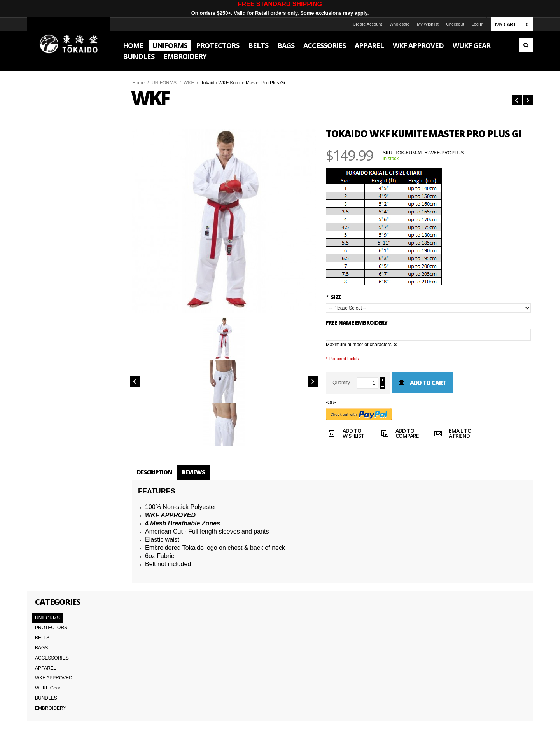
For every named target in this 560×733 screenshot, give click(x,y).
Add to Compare (404, 434)
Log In (473, 24)
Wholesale (395, 24)
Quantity (346, 383)
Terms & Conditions (54, 670)
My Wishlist (423, 24)
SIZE (338, 297)
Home (143, 83)
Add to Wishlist (350, 434)
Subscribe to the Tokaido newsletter (416, 659)
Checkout (450, 24)
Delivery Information (54, 678)
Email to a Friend (457, 434)
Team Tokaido (48, 661)
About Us (43, 653)
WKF (193, 83)
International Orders (54, 687)
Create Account (362, 24)
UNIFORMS (169, 83)
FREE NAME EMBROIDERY (361, 323)
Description (159, 472)
